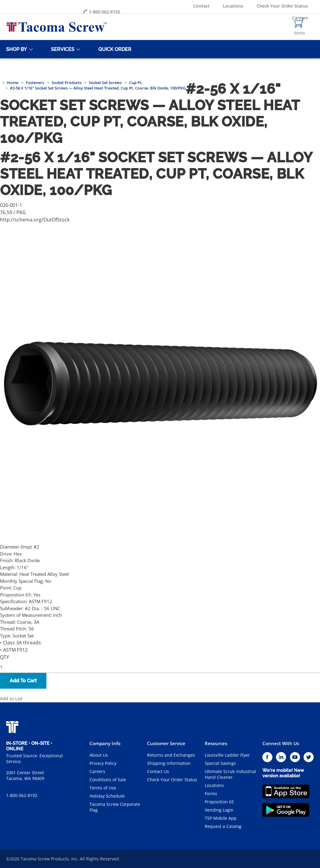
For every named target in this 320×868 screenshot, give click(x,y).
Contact (201, 6)
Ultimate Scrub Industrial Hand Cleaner (230, 774)
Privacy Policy (103, 763)
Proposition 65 (219, 802)
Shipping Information (169, 763)
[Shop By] (15, 49)
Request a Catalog (223, 826)
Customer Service (166, 743)
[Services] (62, 49)
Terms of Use (103, 788)
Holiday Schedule (107, 796)
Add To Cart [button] (23, 681)
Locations (233, 6)
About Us (99, 755)
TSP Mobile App (221, 818)
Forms (211, 794)
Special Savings (220, 763)
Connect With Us (281, 743)
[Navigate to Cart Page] (300, 27)
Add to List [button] (11, 699)
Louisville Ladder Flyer (227, 755)
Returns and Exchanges (171, 755)
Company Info (105, 743)
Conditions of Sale (108, 780)
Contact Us (158, 771)
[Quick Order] (114, 49)
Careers (97, 771)
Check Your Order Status (282, 6)
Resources (216, 743)
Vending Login (219, 810)
